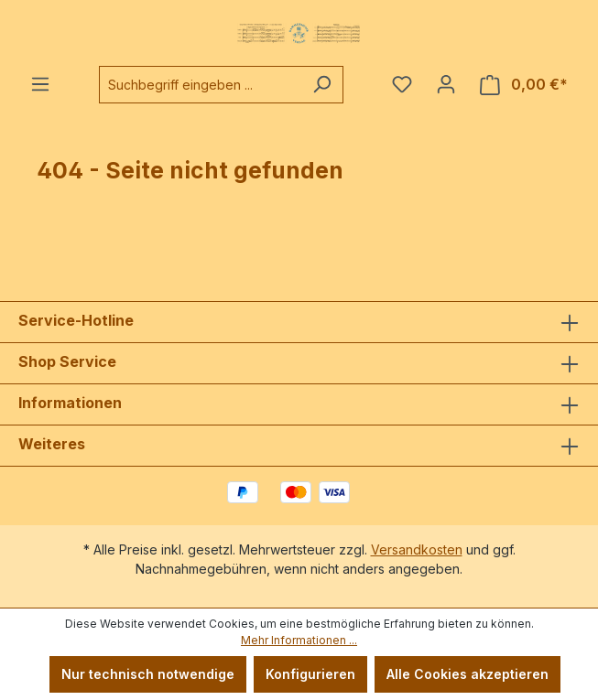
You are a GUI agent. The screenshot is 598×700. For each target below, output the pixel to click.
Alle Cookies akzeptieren (468, 674)
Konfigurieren (310, 674)
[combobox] (200, 85)
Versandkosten (417, 549)
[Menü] (40, 84)
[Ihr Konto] (446, 84)
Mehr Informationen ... (299, 640)
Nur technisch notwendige (148, 674)
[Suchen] (322, 85)
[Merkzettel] (402, 84)
